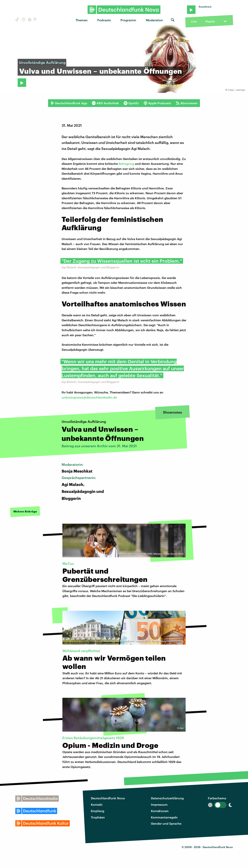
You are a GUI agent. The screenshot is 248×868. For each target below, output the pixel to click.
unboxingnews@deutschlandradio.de (89, 397)
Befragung (126, 164)
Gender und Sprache (166, 823)
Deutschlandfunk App (69, 103)
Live (194, 21)
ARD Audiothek (105, 103)
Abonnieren (187, 103)
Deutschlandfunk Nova (108, 798)
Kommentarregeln (164, 817)
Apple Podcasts (157, 103)
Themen (82, 20)
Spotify (131, 103)
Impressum (159, 804)
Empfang (98, 811)
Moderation (154, 20)
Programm (128, 20)
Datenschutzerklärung (167, 798)
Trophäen (98, 817)
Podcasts (104, 20)
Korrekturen (160, 811)
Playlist (210, 21)
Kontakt (97, 804)
